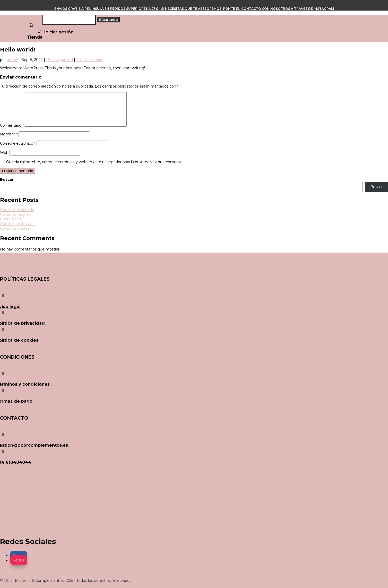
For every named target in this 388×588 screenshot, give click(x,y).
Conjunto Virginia (15, 214)
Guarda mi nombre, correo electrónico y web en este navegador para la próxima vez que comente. (95, 162)
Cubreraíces (10, 219)
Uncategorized (59, 60)
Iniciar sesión (59, 32)
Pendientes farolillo (17, 210)
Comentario (12, 125)
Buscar (7, 179)
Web (4, 153)
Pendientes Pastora (18, 224)
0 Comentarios (90, 60)
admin (13, 60)
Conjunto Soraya (15, 228)
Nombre (9, 134)
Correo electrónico (18, 143)
